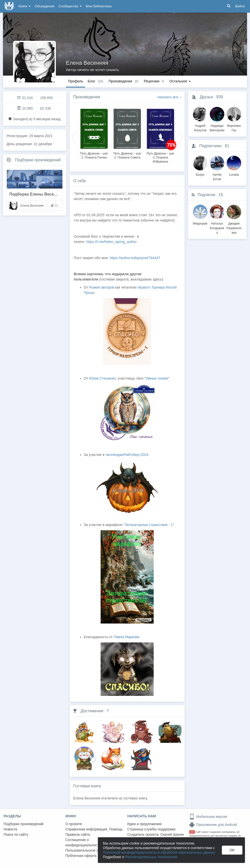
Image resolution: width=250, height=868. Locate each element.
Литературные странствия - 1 (149, 525)
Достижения (92, 711)
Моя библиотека (99, 6)
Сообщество (70, 6)
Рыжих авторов (101, 287)
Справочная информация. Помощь (94, 829)
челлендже (114, 455)
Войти (240, 6)
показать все (168, 97)
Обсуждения (45, 6)
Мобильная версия (208, 817)
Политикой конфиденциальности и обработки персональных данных (159, 852)
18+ (192, 832)
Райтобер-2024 (136, 455)
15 (221, 195)
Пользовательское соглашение (91, 850)
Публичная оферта (81, 856)
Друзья (206, 97)
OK (232, 850)
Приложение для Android (213, 825)
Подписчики (210, 146)
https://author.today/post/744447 (135, 258)
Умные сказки (157, 378)
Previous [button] (74, 137)
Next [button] (181, 137)
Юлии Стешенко (102, 378)
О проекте (74, 824)
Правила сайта (78, 834)
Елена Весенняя (87, 63)
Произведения (87, 97)
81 (227, 146)
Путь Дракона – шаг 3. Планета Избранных (161, 158)
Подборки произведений (38, 160)
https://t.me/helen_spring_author (112, 242)
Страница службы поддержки (151, 829)
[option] (94, 133)
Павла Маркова (126, 637)
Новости (10, 829)
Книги (25, 6)
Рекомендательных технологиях (151, 857)
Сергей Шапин (172, 834)
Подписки (206, 195)
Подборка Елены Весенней (36, 194)
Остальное (180, 81)
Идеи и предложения (144, 824)
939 (220, 97)
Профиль (75, 81)
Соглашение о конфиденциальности (83, 842)
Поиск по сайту (16, 834)
